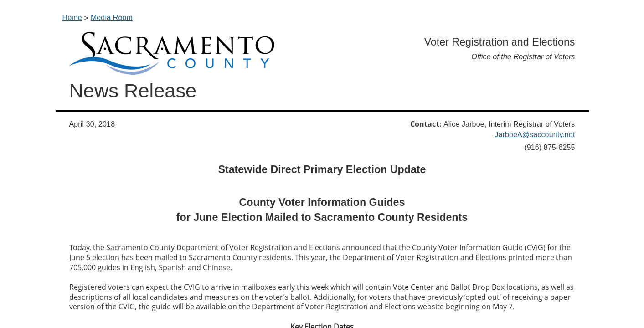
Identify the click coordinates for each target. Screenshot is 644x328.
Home (72, 18)
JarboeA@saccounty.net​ (535, 135)
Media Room (112, 18)
